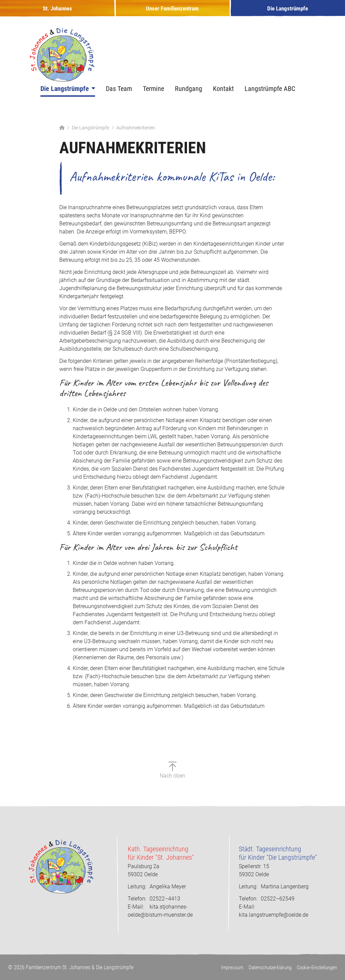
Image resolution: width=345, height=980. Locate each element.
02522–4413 (154, 899)
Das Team (119, 96)
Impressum (224, 968)
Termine (153, 96)
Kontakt (223, 96)
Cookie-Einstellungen (315, 968)
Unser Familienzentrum (172, 12)
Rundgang (189, 96)
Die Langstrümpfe (287, 12)
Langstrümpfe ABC (270, 96)
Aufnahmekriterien (136, 135)
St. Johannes (58, 12)
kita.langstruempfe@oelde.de (274, 915)
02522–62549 (267, 899)
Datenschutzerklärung (265, 968)
